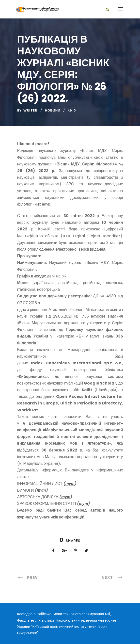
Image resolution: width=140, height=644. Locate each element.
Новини (53, 110)
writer (30, 110)
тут (70, 484)
